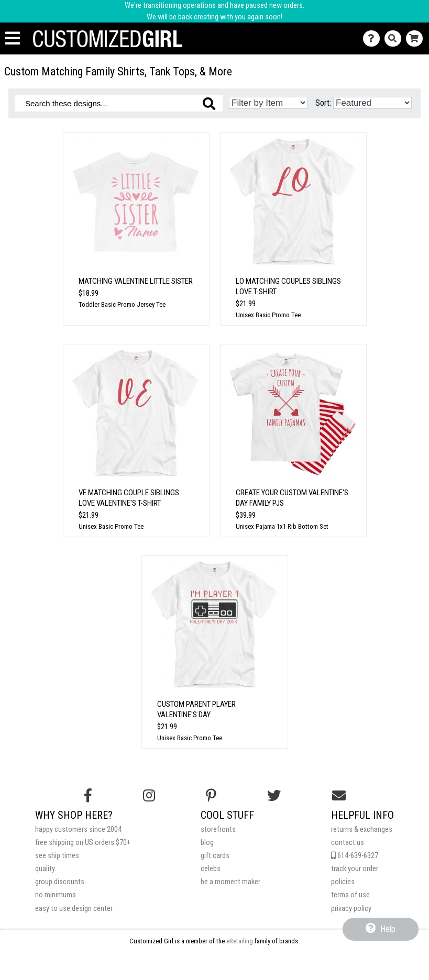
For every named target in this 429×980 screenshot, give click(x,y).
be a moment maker (230, 882)
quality (45, 869)
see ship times (57, 856)
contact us (348, 843)
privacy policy (351, 909)
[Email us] (339, 796)
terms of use (350, 895)
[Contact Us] (374, 38)
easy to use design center (74, 909)
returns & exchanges (362, 829)
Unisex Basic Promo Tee (268, 315)
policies (343, 882)
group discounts (60, 882)
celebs (211, 869)
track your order (355, 869)
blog (207, 843)
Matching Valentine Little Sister (136, 281)
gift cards (215, 856)
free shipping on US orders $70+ (83, 843)
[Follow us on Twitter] (274, 796)
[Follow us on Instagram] (149, 796)
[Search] (395, 38)
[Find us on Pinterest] (211, 796)
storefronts (218, 829)
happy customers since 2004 (78, 829)
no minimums (56, 895)
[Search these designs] (119, 103)
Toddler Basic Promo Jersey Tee (122, 304)
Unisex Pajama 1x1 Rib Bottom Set (282, 526)
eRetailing (240, 941)
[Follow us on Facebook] (88, 796)
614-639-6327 (355, 856)
